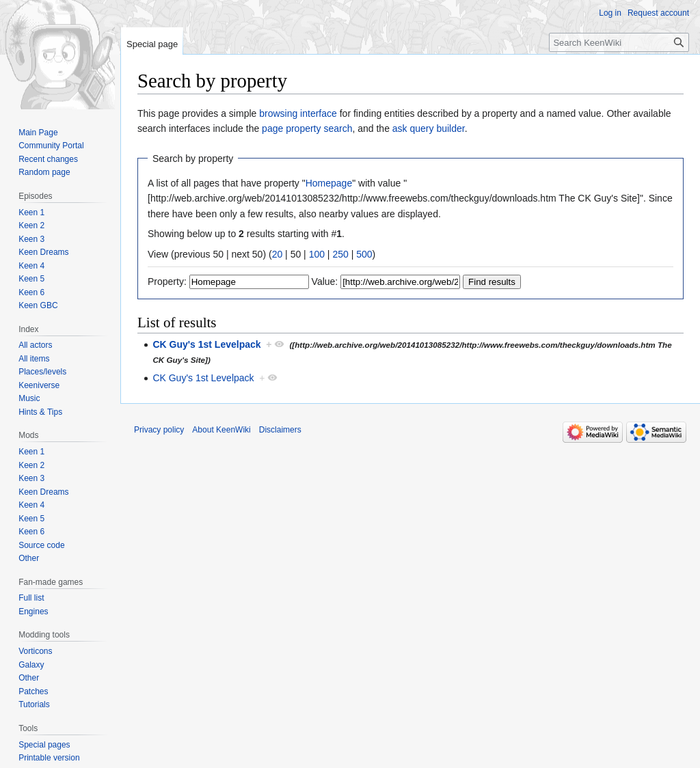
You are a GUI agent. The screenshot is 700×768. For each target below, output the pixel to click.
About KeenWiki (221, 430)
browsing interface (298, 113)
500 (364, 254)
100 (317, 254)
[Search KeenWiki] (619, 42)
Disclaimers (280, 430)
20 (278, 254)
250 (340, 254)
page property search (307, 128)
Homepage (329, 183)
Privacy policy (159, 430)
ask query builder (429, 128)
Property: (167, 282)
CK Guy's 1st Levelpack (206, 344)
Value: (325, 282)
